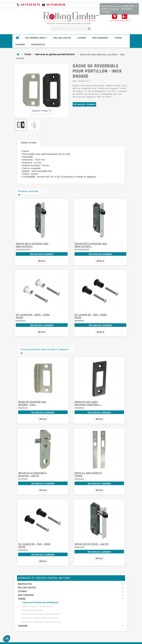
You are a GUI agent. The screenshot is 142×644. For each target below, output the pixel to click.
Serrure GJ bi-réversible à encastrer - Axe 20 (32, 474)
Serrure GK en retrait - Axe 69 (91, 544)
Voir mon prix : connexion (84, 104)
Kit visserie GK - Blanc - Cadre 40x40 (33, 316)
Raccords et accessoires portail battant (41, 614)
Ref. (75, 81)
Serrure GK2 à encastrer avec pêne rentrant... (32, 245)
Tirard (118, 38)
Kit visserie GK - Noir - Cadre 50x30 (91, 316)
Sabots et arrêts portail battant (37, 606)
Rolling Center (62, 38)
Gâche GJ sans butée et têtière (88, 474)
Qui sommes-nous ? (36, 38)
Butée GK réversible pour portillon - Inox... (32, 403)
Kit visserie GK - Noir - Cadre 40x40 (34, 545)
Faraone (20, 45)
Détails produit (29, 143)
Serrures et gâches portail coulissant (40, 618)
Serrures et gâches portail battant (55, 54)
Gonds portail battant (32, 610)
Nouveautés (38, 45)
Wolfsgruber (100, 38)
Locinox (82, 38)
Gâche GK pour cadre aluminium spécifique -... (88, 403)
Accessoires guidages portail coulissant (41, 622)
